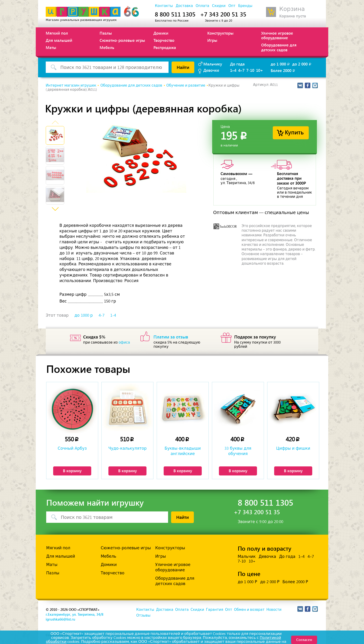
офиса (124, 342)
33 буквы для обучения (238, 451)
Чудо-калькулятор (128, 448)
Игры (212, 40)
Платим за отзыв (171, 337)
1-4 (113, 315)
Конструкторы (220, 33)
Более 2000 (283, 70)
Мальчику (213, 64)
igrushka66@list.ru (60, 619)
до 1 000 (281, 64)
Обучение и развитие (186, 85)
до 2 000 (302, 64)
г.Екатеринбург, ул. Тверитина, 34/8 (75, 614)
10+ (260, 70)
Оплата (202, 6)
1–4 (233, 70)
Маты (51, 47)
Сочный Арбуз (72, 448)
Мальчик (247, 556)
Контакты (164, 6)
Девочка (267, 556)
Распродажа (165, 47)
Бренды (245, 6)
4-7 (102, 315)
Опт (232, 6)
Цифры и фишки (293, 448)
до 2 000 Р (270, 582)
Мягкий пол (57, 33)
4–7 (241, 70)
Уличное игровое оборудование (277, 35)
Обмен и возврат (249, 610)
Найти (183, 67)
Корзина (292, 9)
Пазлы (106, 33)
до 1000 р (84, 315)
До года (237, 64)
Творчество (164, 40)
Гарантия (214, 610)
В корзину (72, 471)
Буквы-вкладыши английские (183, 451)
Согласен (304, 639)
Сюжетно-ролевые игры (122, 40)
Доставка (184, 6)
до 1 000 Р (247, 582)
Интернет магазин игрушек (71, 85)
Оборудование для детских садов (279, 47)
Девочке (211, 70)
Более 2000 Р (295, 582)
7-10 (250, 70)
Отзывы (143, 615)
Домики (161, 33)
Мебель (107, 47)
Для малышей (59, 40)
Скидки (219, 6)
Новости (274, 610)
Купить (294, 132)
